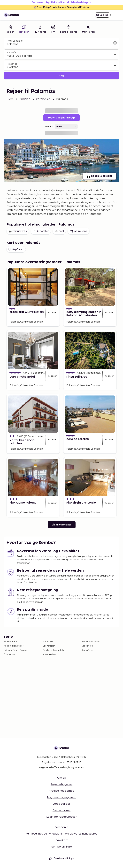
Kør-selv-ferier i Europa (16, 650)
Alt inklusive (79, 231)
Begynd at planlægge (62, 118)
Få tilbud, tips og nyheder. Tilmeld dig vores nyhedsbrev (62, 834)
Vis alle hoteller (62, 525)
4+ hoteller (41, 231)
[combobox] (59, 44)
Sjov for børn (10, 654)
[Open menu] (116, 15)
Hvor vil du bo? (15, 41)
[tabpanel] (62, 59)
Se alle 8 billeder (100, 176)
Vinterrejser (49, 642)
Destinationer (62, 810)
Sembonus (62, 827)
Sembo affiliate (62, 847)
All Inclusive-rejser (91, 642)
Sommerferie (10, 642)
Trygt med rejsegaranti (62, 797)
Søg (62, 75)
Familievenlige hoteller (54, 650)
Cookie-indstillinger (62, 858)
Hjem (10, 99)
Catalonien (43, 99)
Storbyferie (87, 650)
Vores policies (62, 804)
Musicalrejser (49, 654)
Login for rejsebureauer (62, 817)
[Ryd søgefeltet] (115, 43)
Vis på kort (16, 249)
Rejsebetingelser (62, 784)
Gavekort (62, 840)
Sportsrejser (49, 646)
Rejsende (12, 64)
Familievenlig (18, 231)
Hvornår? (12, 53)
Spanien (25, 99)
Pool (59, 231)
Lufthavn (50, 126)
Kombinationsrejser (14, 646)
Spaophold (87, 646)
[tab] (10, 30)
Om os (62, 778)
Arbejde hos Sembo (62, 791)
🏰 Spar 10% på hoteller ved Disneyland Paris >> (62, 7)
